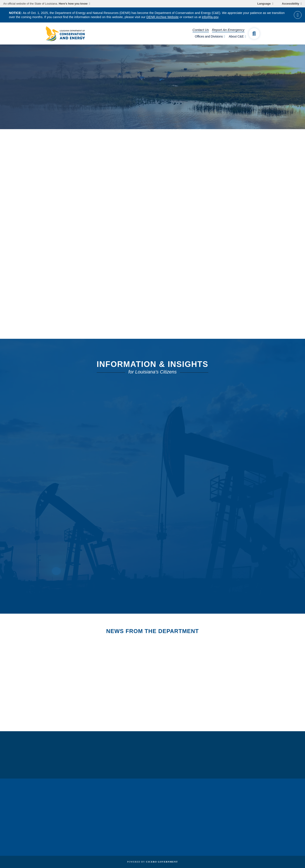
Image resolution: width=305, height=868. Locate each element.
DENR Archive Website (163, 17)
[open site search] (254, 34)
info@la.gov (210, 17)
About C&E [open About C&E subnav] (236, 36)
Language (264, 4)
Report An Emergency (228, 30)
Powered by (152, 862)
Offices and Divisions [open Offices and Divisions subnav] (209, 36)
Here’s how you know (73, 4)
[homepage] (65, 34)
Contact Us (201, 30)
